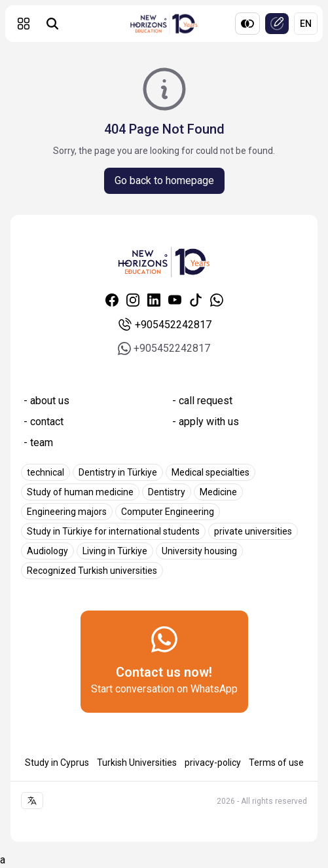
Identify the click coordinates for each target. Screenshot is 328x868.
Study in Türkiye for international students (113, 531)
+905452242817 (164, 325)
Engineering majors (67, 512)
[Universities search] (52, 24)
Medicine (218, 492)
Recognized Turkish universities (92, 571)
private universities (253, 531)
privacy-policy (213, 763)
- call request (202, 401)
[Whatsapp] (217, 300)
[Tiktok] (196, 300)
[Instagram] (133, 300)
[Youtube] (175, 300)
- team (38, 443)
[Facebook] (112, 300)
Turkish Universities (137, 763)
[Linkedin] (154, 300)
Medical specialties (210, 472)
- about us (46, 401)
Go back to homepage (164, 180)
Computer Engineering (168, 512)
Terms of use (276, 763)
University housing (199, 551)
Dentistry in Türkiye (118, 472)
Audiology (47, 551)
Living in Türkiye (115, 551)
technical (46, 472)
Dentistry (167, 492)
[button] (24, 24)
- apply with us (206, 422)
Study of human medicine (80, 492)
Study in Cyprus (57, 763)
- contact (44, 422)
